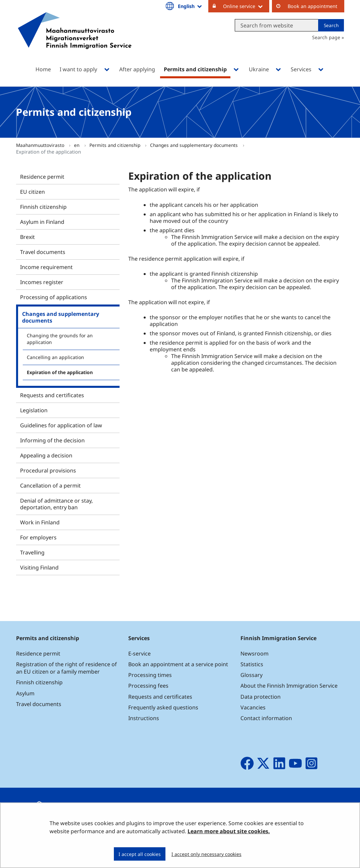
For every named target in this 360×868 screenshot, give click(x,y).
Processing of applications (54, 297)
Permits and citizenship (116, 145)
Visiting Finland (39, 568)
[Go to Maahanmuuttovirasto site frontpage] (75, 39)
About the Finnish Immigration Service (289, 686)
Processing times (150, 675)
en (77, 145)
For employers (38, 537)
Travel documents (43, 252)
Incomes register (42, 282)
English (190, 6)
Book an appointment (312, 6)
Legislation (34, 410)
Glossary (251, 675)
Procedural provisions (48, 470)
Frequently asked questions (163, 707)
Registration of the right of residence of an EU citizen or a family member (66, 668)
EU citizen (32, 192)
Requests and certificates (52, 395)
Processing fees (148, 686)
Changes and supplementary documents (195, 145)
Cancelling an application (55, 357)
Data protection (261, 697)
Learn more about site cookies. (229, 831)
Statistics (252, 664)
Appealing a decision (46, 455)
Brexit (27, 237)
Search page (326, 37)
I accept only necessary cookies (206, 854)
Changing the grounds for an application (60, 339)
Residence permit (42, 177)
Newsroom (255, 654)
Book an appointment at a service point (178, 664)
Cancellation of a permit (50, 486)
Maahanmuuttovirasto (41, 145)
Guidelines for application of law (61, 425)
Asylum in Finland (42, 222)
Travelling (32, 552)
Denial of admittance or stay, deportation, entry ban (56, 504)
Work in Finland (40, 522)
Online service (246, 6)
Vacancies (253, 707)
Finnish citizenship (43, 207)
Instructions (144, 718)
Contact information (266, 718)
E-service (139, 654)
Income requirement (46, 267)
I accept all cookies (140, 854)
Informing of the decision (52, 440)
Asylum (25, 693)
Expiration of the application (60, 372)
